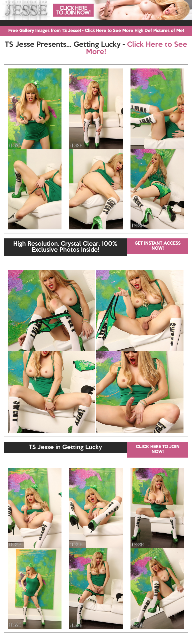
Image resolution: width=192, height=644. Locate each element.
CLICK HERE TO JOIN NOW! (158, 449)
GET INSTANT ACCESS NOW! (157, 246)
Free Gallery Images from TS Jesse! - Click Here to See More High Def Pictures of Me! (96, 31)
